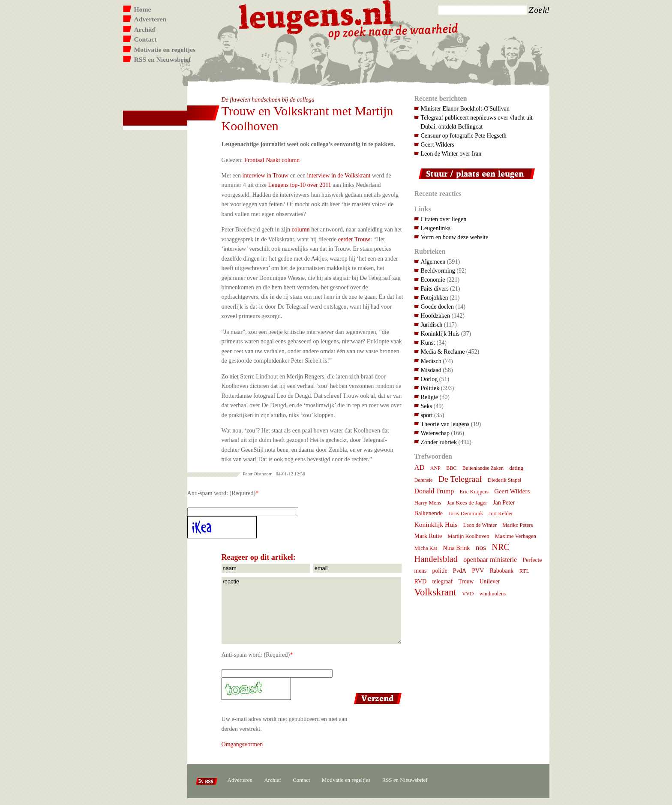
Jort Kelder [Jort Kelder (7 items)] (501, 514)
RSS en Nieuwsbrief (163, 59)
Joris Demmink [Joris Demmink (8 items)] (466, 513)
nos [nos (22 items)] (481, 547)
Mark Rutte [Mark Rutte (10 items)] (428, 536)
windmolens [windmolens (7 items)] (493, 594)
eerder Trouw (354, 239)
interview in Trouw (266, 175)
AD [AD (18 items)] (420, 467)
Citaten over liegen (444, 219)
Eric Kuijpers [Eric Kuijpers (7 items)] (474, 492)
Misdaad (431, 370)
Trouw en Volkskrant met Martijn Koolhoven (307, 118)
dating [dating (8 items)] (516, 468)
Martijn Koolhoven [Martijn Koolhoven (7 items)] (468, 536)
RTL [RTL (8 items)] (524, 571)
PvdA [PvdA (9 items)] (460, 571)
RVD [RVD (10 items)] (421, 581)
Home (143, 9)
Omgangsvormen (242, 744)
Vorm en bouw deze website (455, 237)
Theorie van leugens (445, 424)
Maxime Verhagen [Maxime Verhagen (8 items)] (516, 536)
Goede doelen (438, 306)
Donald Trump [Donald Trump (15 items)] (434, 491)
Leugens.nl (316, 16)
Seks (427, 406)
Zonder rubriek (439, 442)
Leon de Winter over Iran (451, 153)
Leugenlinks (436, 228)
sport (427, 415)
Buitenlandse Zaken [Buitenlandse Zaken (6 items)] (483, 468)
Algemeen (433, 261)
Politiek (430, 388)
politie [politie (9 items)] (440, 571)
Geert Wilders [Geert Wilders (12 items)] (512, 491)
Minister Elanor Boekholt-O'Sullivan (465, 108)
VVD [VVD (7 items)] (468, 594)
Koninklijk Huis (440, 333)
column (301, 229)
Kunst (428, 342)
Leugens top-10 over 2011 (300, 185)
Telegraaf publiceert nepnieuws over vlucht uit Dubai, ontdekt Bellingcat (477, 122)
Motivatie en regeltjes (165, 50)
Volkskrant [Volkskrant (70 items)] (435, 592)
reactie (311, 610)
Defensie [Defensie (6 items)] (424, 480)
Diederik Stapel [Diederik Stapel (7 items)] (505, 480)
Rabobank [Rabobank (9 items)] (502, 571)
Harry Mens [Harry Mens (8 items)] (428, 503)
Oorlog (429, 379)
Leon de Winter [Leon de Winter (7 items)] (480, 525)
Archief (145, 29)
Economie (433, 279)
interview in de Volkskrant (339, 175)
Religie (430, 397)
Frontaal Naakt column (272, 160)
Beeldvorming (438, 270)
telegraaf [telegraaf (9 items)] (442, 581)
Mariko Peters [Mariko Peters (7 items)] (517, 525)
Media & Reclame (443, 351)
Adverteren (150, 19)
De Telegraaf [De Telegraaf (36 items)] (460, 479)
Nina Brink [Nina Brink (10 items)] (456, 548)
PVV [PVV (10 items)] (478, 571)
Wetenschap (435, 433)
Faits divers (435, 288)
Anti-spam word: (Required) (222, 493)
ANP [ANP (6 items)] (435, 468)
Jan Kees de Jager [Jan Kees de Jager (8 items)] (467, 503)
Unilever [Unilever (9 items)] (490, 581)
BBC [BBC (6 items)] (451, 468)
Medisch (431, 361)
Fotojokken (435, 297)
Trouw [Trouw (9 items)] (466, 581)
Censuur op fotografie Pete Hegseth (464, 135)
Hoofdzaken (436, 315)
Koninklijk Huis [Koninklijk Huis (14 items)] (436, 524)
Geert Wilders (438, 144)
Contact (145, 39)
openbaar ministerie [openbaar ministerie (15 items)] (490, 560)
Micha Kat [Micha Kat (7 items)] (426, 548)
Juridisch (432, 324)
